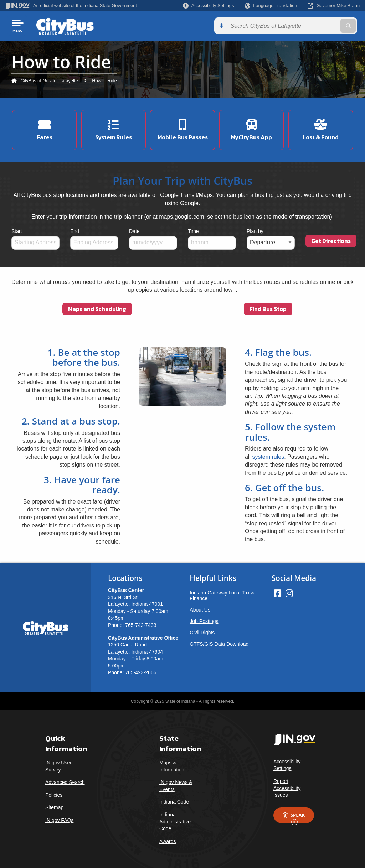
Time (193, 229)
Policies (54, 792)
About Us (200, 607)
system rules (268, 454)
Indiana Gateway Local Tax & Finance (222, 593)
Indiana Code (174, 799)
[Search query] (320, 25)
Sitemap (54, 805)
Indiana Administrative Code (175, 819)
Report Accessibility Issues (287, 786)
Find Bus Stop (268, 306)
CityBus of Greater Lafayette (49, 80)
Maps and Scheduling (97, 306)
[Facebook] (277, 591)
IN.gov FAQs (59, 818)
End (75, 229)
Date (134, 229)
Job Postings (204, 619)
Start (17, 229)
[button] (208, 6)
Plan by (255, 229)
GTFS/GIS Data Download (219, 641)
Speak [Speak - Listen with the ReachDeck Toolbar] (293, 815)
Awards (168, 839)
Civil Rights (202, 630)
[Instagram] (289, 591)
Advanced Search (65, 780)
